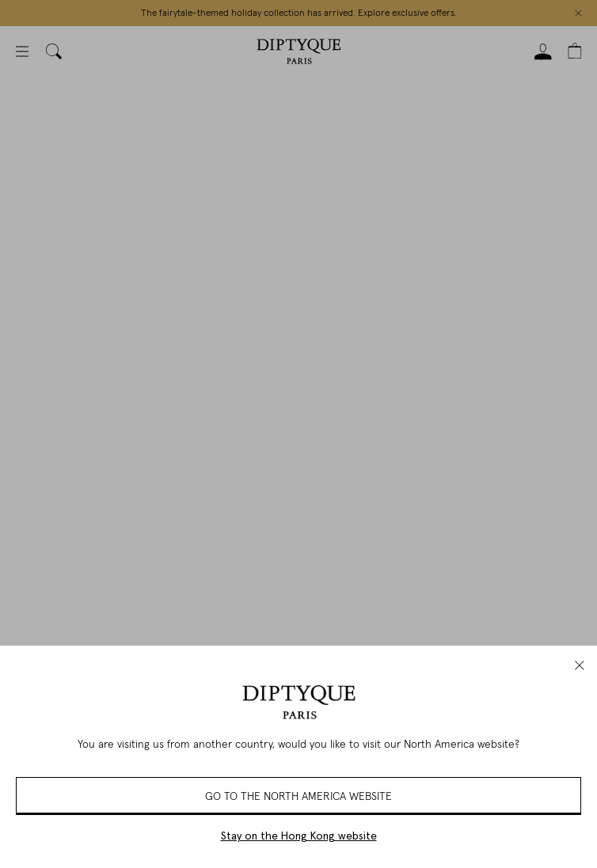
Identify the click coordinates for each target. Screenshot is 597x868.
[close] (580, 665)
